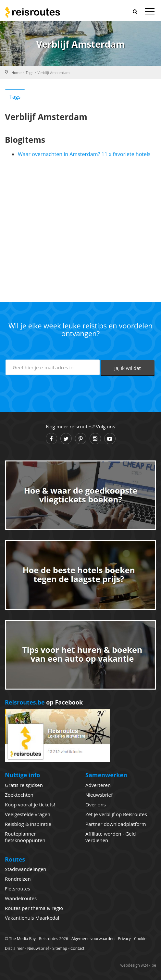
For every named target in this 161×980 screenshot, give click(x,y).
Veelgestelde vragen (28, 814)
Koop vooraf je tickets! (30, 804)
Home (16, 73)
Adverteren (98, 785)
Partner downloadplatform (116, 824)
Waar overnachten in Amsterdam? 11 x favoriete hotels (84, 154)
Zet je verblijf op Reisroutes (116, 814)
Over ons (96, 804)
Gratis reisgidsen (24, 785)
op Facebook (44, 702)
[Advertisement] (80, 227)
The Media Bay (22, 939)
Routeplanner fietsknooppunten (25, 837)
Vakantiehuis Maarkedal (32, 918)
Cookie (140, 939)
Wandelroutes (21, 898)
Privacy (124, 939)
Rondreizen (18, 879)
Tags (29, 73)
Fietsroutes (18, 888)
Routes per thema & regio (34, 908)
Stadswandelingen (26, 869)
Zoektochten (19, 795)
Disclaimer (14, 948)
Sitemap (60, 948)
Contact (77, 948)
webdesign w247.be (138, 965)
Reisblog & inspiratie (28, 824)
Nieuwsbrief (99, 795)
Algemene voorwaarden (93, 939)
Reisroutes (32, 12)
